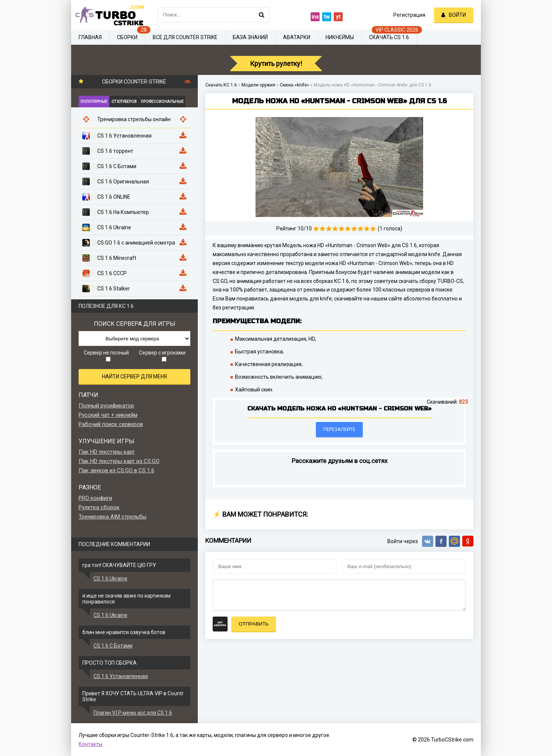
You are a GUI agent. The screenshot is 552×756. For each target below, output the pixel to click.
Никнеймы (340, 37)
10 (373, 229)
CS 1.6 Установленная (121, 676)
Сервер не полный (106, 356)
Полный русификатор (106, 406)
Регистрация (409, 15)
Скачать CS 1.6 (389, 37)
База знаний (250, 37)
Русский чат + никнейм (108, 415)
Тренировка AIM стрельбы (112, 517)
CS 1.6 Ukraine (110, 579)
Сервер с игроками (162, 356)
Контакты (91, 744)
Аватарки (297, 37)
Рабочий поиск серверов (111, 424)
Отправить (254, 624)
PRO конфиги (95, 498)
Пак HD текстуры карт (107, 452)
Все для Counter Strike (185, 37)
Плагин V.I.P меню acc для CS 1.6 (133, 713)
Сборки (127, 37)
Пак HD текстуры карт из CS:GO (119, 461)
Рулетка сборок (99, 507)
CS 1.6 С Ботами (113, 646)
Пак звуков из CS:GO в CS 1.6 (116, 470)
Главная (90, 37)
